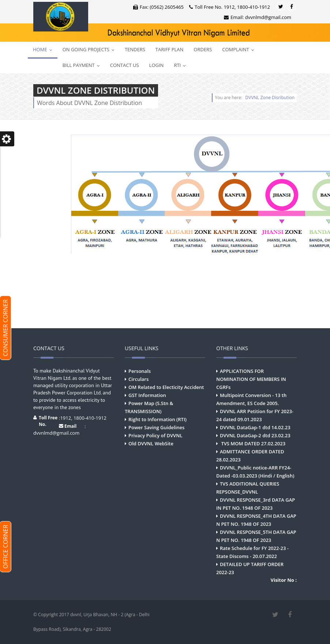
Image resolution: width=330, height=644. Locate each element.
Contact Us (125, 65)
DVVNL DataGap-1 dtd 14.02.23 (255, 427)
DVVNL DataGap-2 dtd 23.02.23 (255, 435)
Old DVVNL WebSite (151, 443)
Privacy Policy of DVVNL (155, 435)
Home (44, 49)
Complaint (240, 49)
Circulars (138, 379)
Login (157, 65)
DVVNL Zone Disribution (270, 98)
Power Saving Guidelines (156, 427)
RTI (181, 65)
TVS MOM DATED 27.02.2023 (253, 443)
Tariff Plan (169, 49)
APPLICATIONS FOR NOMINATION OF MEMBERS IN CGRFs (251, 379)
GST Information (147, 395)
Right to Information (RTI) (157, 419)
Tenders (135, 49)
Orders (203, 49)
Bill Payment (83, 65)
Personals (140, 371)
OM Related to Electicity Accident (166, 387)
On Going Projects (90, 49)
